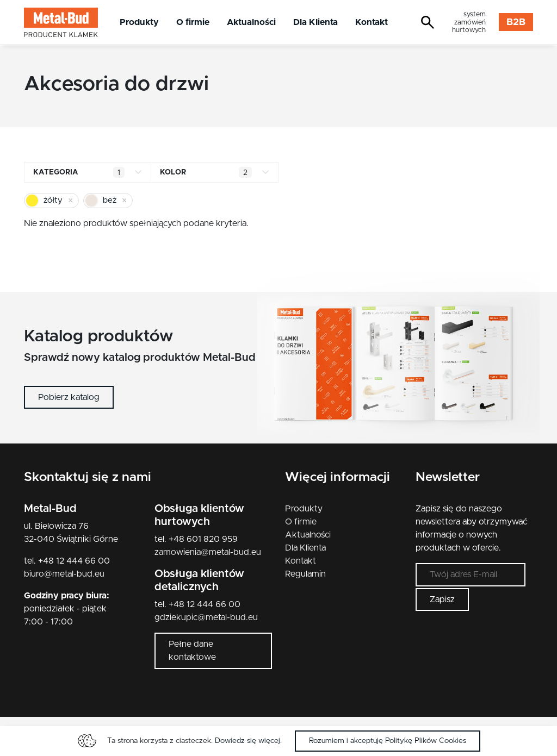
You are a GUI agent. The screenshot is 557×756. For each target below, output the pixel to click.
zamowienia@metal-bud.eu (208, 552)
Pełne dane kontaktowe (192, 651)
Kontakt (372, 22)
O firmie (193, 22)
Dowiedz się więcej (247, 741)
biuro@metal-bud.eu (64, 574)
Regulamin (305, 574)
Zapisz (442, 602)
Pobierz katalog (69, 397)
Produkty (139, 22)
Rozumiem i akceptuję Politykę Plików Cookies (388, 741)
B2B (516, 22)
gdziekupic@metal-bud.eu (206, 617)
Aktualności (251, 22)
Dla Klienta (315, 22)
